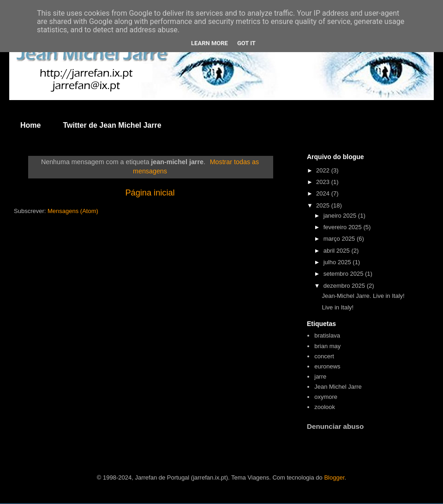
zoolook (325, 407)
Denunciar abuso (335, 426)
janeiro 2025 (341, 216)
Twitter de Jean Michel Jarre (112, 125)
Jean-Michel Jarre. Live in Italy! (363, 296)
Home (30, 125)
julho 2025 (338, 262)
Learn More (210, 43)
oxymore (326, 397)
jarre (320, 377)
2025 (324, 205)
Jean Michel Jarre (338, 387)
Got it (246, 43)
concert (324, 356)
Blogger (334, 477)
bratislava (327, 335)
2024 (324, 193)
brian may (327, 346)
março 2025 (340, 239)
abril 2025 (338, 251)
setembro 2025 (344, 274)
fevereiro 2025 (344, 227)
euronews (327, 366)
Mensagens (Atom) (73, 211)
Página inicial (150, 193)
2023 (324, 182)
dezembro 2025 (345, 286)
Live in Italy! (338, 307)
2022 (324, 170)
